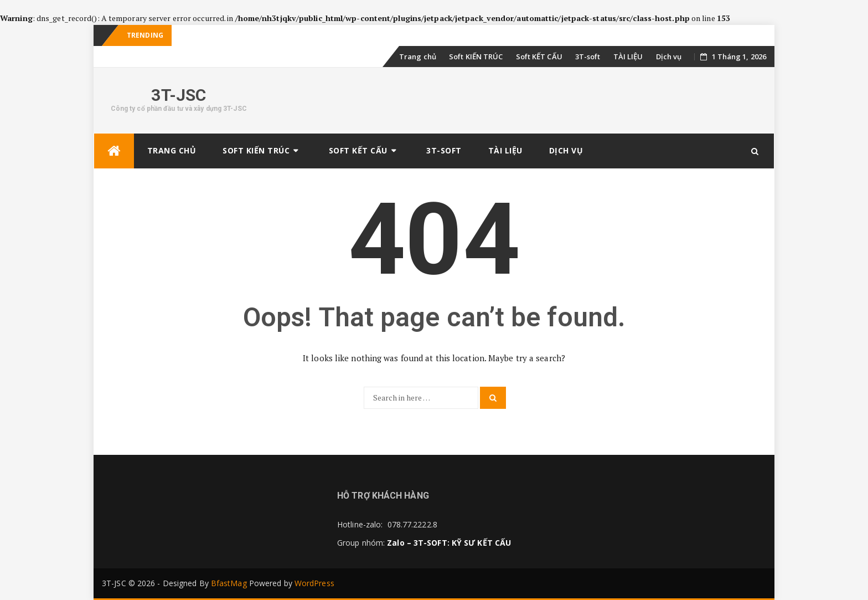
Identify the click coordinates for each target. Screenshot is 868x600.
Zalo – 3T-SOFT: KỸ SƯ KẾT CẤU (449, 543)
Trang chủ (418, 57)
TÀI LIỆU (628, 57)
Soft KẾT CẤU (539, 57)
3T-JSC (179, 95)
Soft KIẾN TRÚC (476, 57)
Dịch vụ (669, 57)
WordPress (314, 583)
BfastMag (229, 583)
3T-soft (588, 57)
